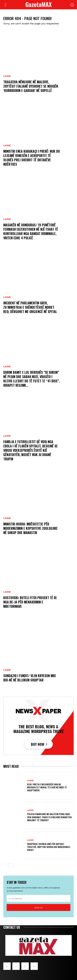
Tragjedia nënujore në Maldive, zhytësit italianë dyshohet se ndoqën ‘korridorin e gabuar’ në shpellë (31, 86)
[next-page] (11, 865)
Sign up (38, 908)
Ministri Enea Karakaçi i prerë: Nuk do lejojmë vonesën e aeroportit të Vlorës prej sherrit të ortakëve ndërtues (32, 158)
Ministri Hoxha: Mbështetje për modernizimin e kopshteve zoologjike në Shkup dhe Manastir (30, 528)
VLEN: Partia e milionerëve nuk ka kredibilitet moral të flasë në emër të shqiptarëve (47, 787)
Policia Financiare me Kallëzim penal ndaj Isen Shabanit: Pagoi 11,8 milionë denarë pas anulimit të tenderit (49, 817)
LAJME (7, 76)
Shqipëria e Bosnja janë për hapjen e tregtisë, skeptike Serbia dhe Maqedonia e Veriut (49, 847)
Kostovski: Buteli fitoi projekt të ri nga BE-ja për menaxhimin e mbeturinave (30, 602)
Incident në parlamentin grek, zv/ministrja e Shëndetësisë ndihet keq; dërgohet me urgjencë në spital (30, 307)
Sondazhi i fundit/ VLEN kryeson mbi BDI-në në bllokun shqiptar (29, 678)
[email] (38, 898)
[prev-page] (5, 865)
